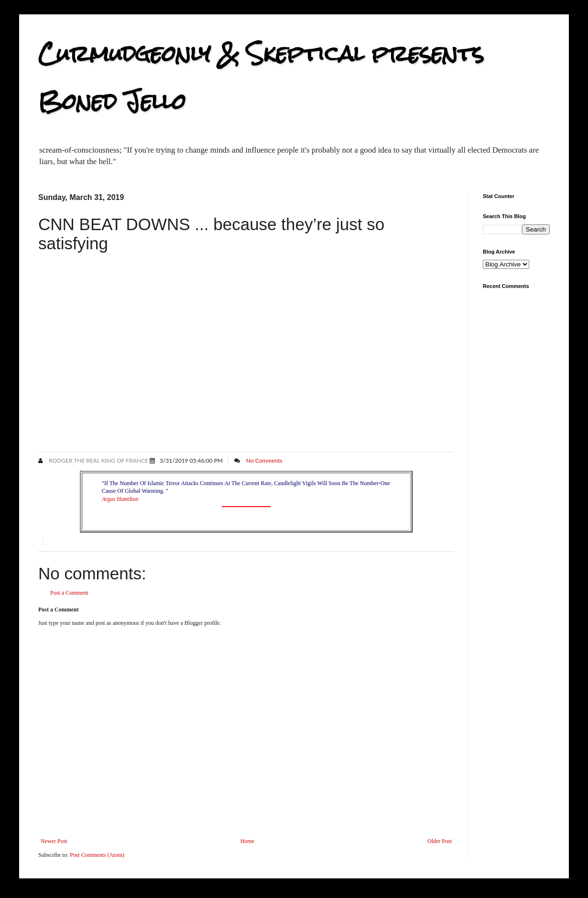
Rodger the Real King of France (98, 460)
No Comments (264, 460)
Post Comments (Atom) (97, 855)
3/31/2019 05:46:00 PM (191, 460)
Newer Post (54, 841)
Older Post (440, 841)
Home (247, 841)
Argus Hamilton (120, 499)
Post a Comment (69, 593)
